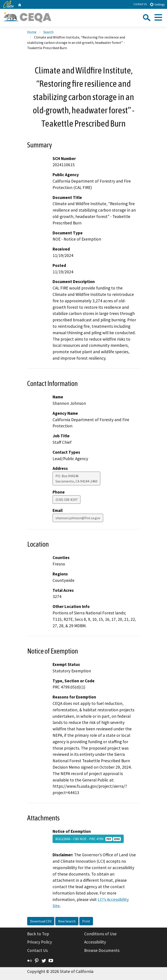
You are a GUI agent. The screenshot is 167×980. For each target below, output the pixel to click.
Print (86, 921)
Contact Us (140, 4)
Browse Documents (102, 950)
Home (32, 32)
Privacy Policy (40, 942)
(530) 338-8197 (66, 500)
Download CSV (41, 921)
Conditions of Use (100, 934)
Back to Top (38, 934)
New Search (67, 921)
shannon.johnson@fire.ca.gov (78, 518)
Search (48, 32)
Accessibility (95, 942)
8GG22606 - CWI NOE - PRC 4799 (88, 839)
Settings (157, 4)
